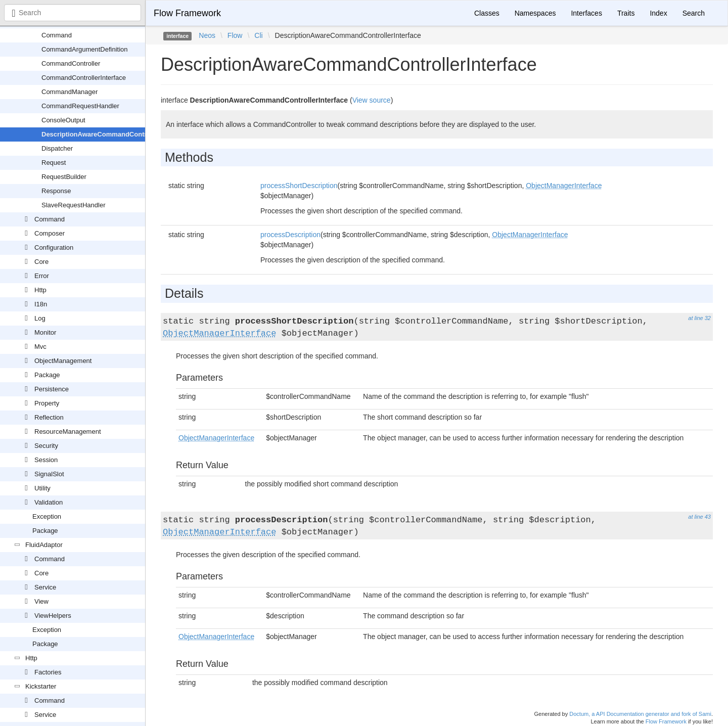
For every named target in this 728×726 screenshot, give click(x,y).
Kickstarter (41, 686)
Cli (258, 35)
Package (47, 375)
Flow (235, 35)
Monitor (45, 332)
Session (46, 460)
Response (56, 191)
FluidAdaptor (44, 545)
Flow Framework (187, 13)
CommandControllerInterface (84, 78)
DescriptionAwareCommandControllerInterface (115, 134)
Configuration (54, 247)
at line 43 (699, 517)
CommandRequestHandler (80, 106)
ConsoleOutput (63, 120)
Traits (626, 13)
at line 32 (699, 318)
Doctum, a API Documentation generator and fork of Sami (640, 714)
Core (41, 262)
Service (45, 587)
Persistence (52, 389)
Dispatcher (57, 148)
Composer (50, 233)
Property (47, 403)
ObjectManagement (63, 361)
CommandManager (70, 92)
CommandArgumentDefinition (85, 49)
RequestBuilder (64, 177)
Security (46, 446)
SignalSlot (49, 474)
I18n (41, 304)
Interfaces (586, 13)
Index (658, 13)
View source (372, 100)
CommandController (71, 63)
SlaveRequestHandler (73, 205)
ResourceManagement (68, 432)
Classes (487, 13)
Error (42, 276)
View (41, 601)
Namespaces (535, 13)
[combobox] (73, 13)
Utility (42, 488)
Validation (49, 502)
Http (40, 290)
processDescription (290, 235)
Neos (207, 35)
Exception (47, 516)
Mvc (40, 347)
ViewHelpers (53, 616)
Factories (48, 672)
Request (54, 163)
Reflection (49, 417)
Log (40, 318)
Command (57, 35)
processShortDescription (299, 186)
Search (694, 13)
